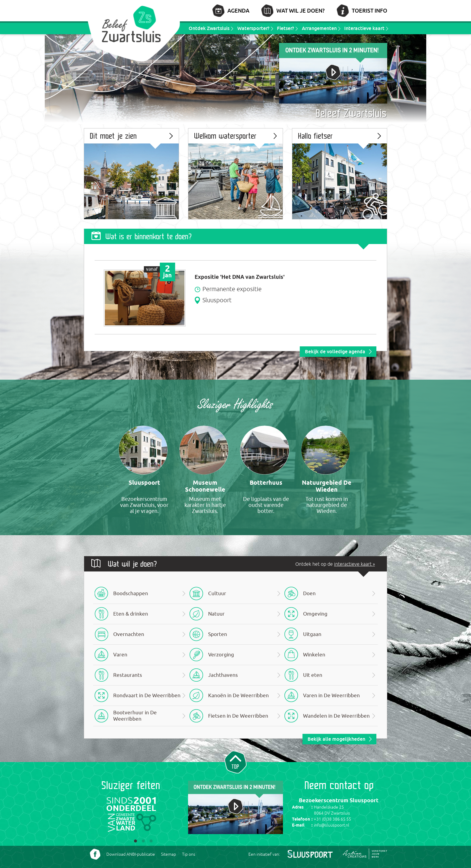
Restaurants (128, 675)
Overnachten (129, 634)
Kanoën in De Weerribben (239, 696)
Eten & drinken (131, 614)
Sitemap (169, 854)
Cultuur (217, 594)
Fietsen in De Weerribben (238, 716)
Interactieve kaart (364, 28)
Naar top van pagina (235, 761)
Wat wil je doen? (301, 11)
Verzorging (221, 655)
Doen (309, 594)
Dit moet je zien (114, 136)
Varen (120, 655)
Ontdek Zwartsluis (209, 28)
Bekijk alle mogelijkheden (336, 739)
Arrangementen (319, 28)
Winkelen (314, 655)
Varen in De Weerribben (331, 696)
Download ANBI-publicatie (131, 854)
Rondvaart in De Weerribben (147, 696)
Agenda (238, 11)
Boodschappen (131, 594)
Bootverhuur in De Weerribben (135, 716)
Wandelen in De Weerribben (336, 716)
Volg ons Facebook (95, 854)
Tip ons (189, 854)
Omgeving (315, 614)
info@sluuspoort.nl (332, 825)
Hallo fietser (316, 136)
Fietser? (286, 28)
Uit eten (313, 675)
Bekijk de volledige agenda (335, 351)
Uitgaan (312, 634)
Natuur (216, 614)
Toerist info (369, 11)
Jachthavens (223, 675)
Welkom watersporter (226, 136)
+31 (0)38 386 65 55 (333, 819)
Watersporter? (253, 28)
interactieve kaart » (354, 564)
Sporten (218, 634)
